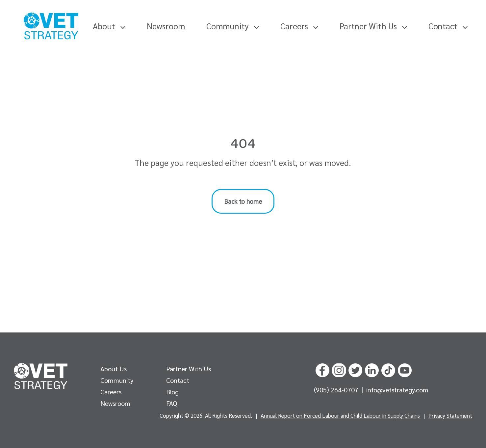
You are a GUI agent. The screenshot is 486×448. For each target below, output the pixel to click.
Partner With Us (373, 26)
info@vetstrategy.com (397, 390)
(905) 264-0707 (337, 390)
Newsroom (166, 26)
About (109, 26)
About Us (114, 369)
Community (233, 26)
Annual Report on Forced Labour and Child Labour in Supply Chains (340, 415)
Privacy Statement (450, 415)
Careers (299, 26)
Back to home (243, 201)
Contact (448, 26)
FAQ (172, 403)
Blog (172, 392)
